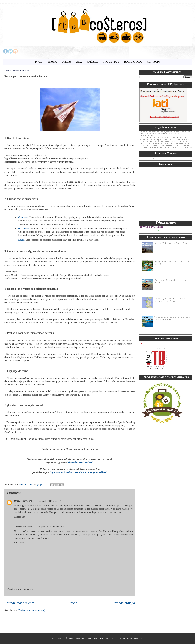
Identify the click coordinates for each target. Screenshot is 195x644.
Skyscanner (24, 229)
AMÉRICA (93, 62)
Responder (19, 517)
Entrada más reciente (19, 603)
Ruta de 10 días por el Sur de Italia (171, 243)
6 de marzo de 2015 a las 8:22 (48, 501)
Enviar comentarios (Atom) (32, 610)
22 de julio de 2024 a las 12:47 (50, 527)
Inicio (73, 603)
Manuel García (21, 501)
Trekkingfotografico (24, 527)
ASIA (79, 62)
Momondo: (23, 217)
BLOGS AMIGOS (133, 62)
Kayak (21, 240)
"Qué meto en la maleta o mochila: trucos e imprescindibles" (78, 472)
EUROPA (67, 62)
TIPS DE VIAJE (111, 62)
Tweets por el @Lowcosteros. (154, 158)
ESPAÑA (52, 62)
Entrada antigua (124, 603)
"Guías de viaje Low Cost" (80, 462)
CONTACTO (154, 62)
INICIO (39, 62)
